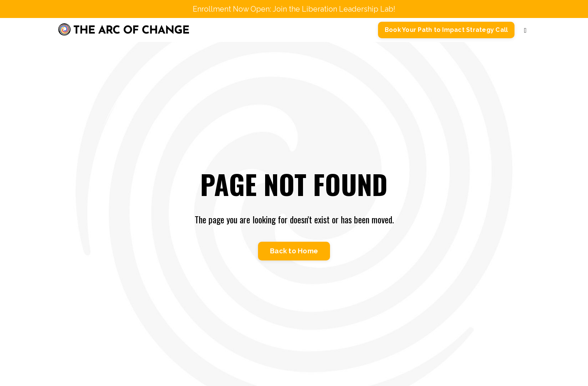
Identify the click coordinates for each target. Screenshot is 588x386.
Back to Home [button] (294, 251)
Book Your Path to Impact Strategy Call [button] (446, 30)
